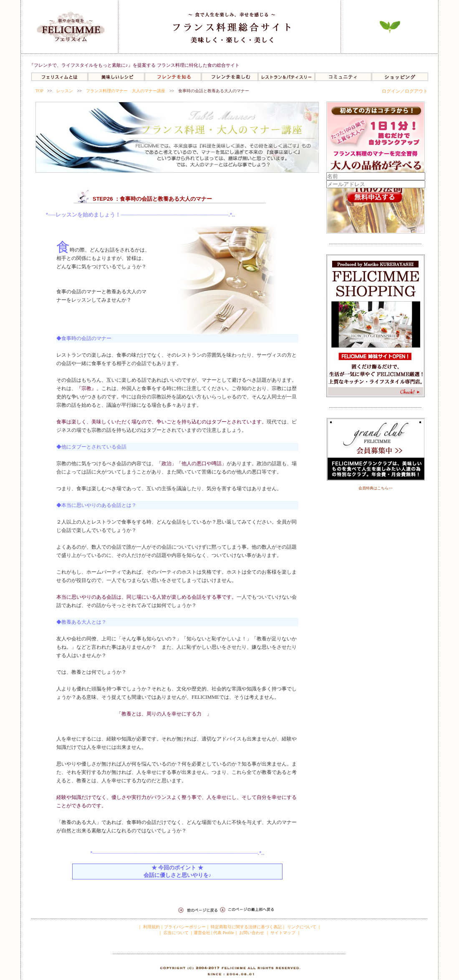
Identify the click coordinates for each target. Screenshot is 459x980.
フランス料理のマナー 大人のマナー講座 (126, 91)
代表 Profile (224, 933)
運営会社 (202, 933)
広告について (175, 933)
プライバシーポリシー (185, 927)
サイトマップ (283, 933)
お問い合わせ (252, 933)
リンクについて (302, 927)
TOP (39, 91)
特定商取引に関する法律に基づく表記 (246, 927)
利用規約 (151, 927)
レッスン (65, 91)
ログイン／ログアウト (405, 91)
